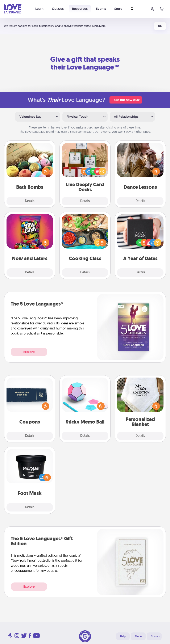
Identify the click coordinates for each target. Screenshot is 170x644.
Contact (155, 636)
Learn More (99, 26)
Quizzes (58, 9)
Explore (29, 352)
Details (30, 201)
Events (101, 9)
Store (118, 9)
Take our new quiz (126, 100)
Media (138, 636)
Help (123, 636)
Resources (80, 9)
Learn (39, 9)
